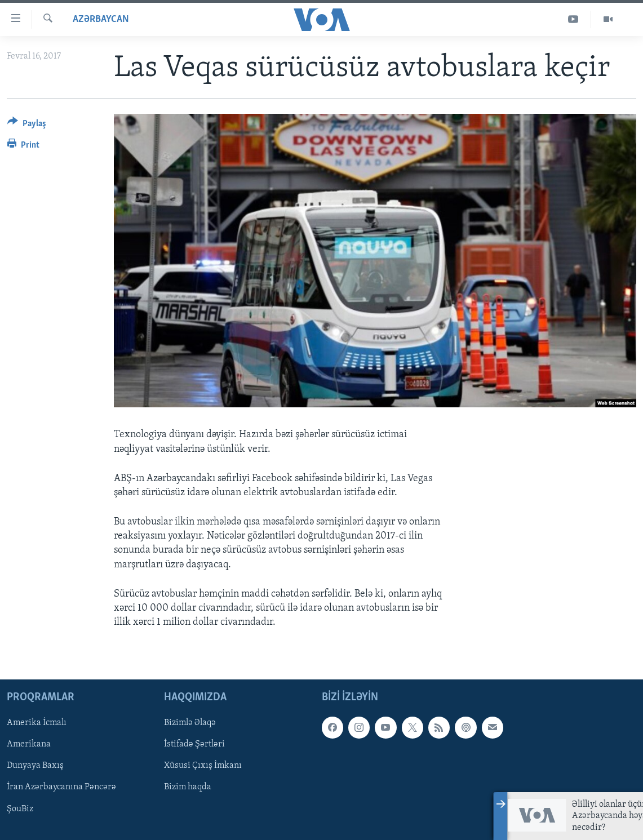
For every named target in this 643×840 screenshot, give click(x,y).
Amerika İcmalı (37, 723)
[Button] (27, 125)
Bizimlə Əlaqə (190, 723)
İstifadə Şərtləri (194, 745)
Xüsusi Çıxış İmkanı (203, 766)
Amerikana (29, 745)
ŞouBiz (20, 809)
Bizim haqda (188, 788)
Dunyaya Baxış (35, 766)
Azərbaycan (101, 19)
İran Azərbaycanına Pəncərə (61, 788)
